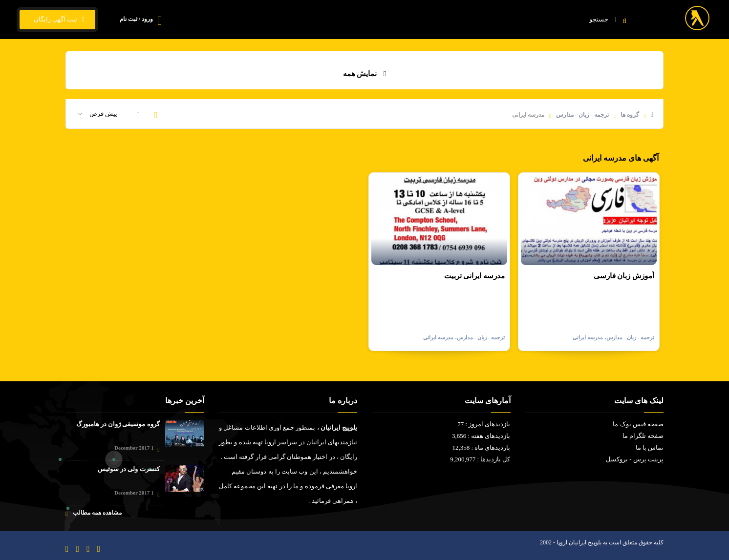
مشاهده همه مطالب (94, 513)
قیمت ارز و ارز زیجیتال (377, 20)
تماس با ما (314, 20)
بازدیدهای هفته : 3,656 (481, 436)
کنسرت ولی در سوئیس (129, 469)
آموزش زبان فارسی (624, 276)
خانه (528, 20)
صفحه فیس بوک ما (638, 424)
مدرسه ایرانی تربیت (475, 276)
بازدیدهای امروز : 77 (484, 424)
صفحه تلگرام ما (643, 436)
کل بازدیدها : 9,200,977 (480, 459)
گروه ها (630, 115)
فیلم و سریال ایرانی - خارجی (465, 20)
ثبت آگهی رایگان (57, 20)
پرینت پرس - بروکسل (635, 459)
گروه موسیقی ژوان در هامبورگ (118, 424)
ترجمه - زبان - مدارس (582, 115)
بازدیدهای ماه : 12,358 (481, 447)
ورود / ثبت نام (136, 19)
